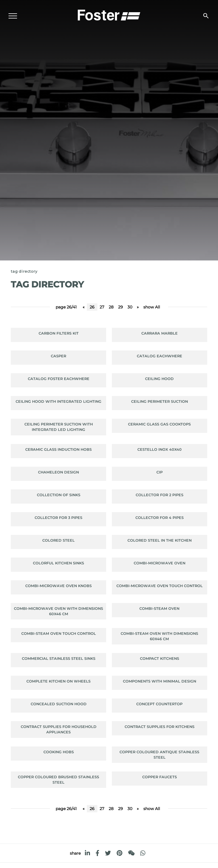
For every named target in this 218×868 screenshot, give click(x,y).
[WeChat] (131, 853)
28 (111, 307)
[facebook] (98, 853)
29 (120, 307)
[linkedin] (87, 853)
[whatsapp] (143, 853)
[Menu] (13, 16)
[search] (206, 16)
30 (130, 307)
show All (152, 307)
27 (102, 307)
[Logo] (109, 14)
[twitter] (108, 853)
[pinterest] (120, 853)
